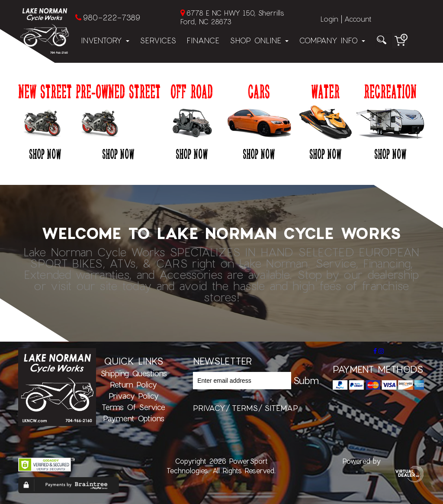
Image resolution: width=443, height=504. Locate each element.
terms (245, 408)
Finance (203, 40)
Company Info (332, 40)
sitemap (281, 408)
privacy (209, 408)
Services (158, 40)
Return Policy (133, 384)
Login (329, 19)
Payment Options (134, 418)
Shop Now (45, 154)
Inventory (105, 40)
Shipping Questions (134, 373)
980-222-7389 (111, 17)
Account (358, 19)
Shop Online (259, 40)
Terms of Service (133, 407)
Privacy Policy (134, 396)
